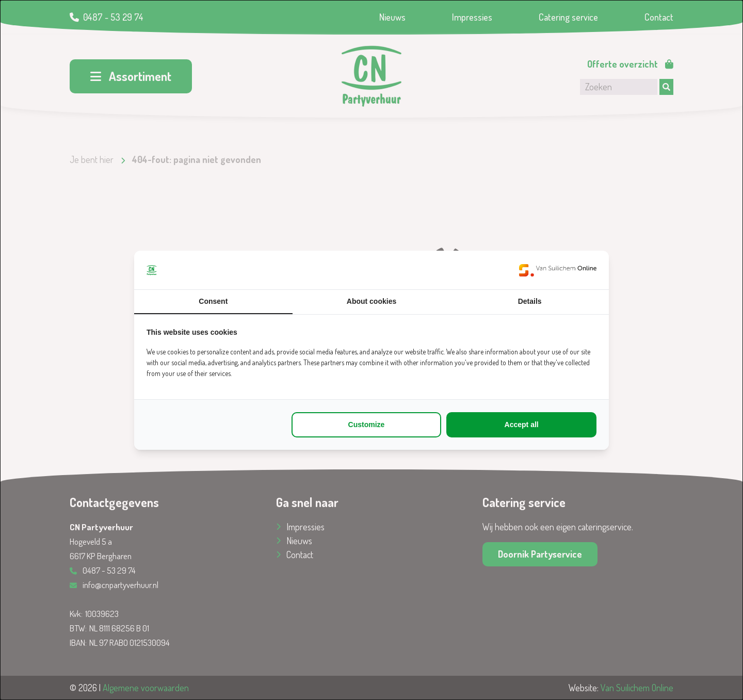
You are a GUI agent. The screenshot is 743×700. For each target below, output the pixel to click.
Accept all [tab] (522, 425)
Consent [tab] (213, 301)
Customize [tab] (367, 425)
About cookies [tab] (372, 301)
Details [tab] (530, 301)
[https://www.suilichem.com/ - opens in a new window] (558, 270)
